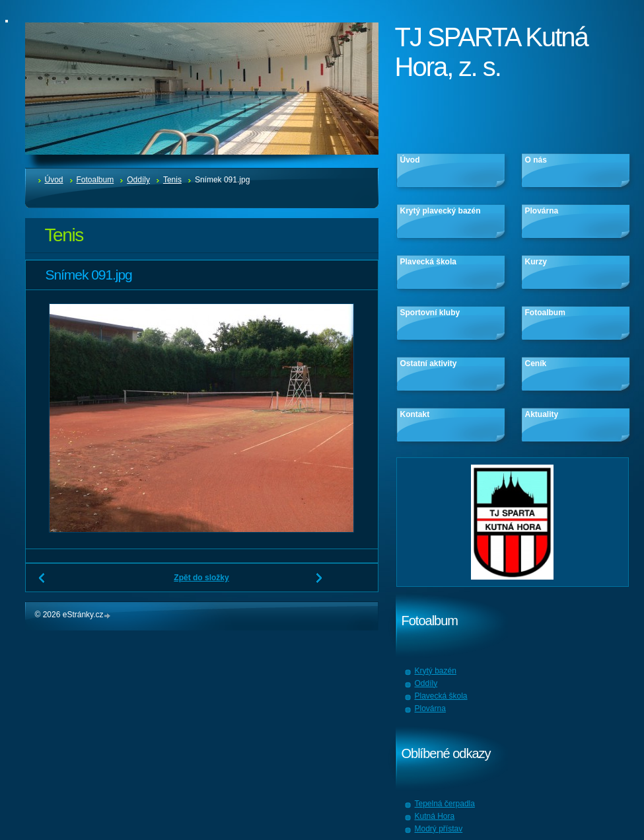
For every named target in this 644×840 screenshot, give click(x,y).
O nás (536, 160)
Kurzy (536, 262)
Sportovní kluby (430, 313)
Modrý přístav (439, 829)
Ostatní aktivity (429, 363)
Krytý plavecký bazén (441, 211)
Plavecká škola (428, 262)
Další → (320, 583)
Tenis (172, 180)
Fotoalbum (95, 180)
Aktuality (542, 414)
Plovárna (542, 211)
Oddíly (138, 180)
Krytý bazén (436, 671)
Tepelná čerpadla (445, 804)
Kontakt (415, 414)
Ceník (536, 363)
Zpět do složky (201, 578)
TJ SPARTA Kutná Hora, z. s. (491, 52)
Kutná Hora (435, 816)
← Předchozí (42, 583)
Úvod (54, 180)
